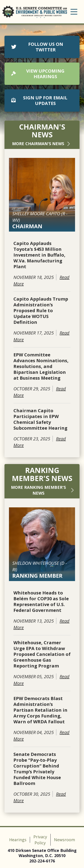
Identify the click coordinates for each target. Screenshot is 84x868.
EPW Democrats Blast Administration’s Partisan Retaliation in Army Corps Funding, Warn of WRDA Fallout (40, 710)
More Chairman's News (42, 144)
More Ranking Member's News (43, 490)
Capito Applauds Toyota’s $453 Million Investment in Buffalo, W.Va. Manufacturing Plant (39, 255)
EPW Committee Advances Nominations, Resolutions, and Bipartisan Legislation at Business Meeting (41, 366)
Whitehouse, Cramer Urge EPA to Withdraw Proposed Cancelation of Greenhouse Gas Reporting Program (42, 654)
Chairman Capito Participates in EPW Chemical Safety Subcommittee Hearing (40, 419)
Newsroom (65, 840)
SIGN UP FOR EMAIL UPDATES (39, 100)
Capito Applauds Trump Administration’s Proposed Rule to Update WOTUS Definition (41, 311)
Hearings (18, 840)
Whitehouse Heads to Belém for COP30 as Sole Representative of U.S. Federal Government (41, 602)
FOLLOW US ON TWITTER (37, 47)
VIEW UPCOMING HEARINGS (38, 74)
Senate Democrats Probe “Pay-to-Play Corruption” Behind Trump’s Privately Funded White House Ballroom (37, 769)
